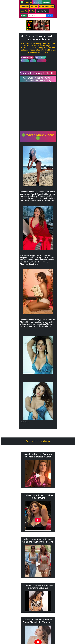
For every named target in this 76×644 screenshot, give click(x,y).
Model (33, 61)
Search (50, 16)
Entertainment (40, 57)
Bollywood (25, 61)
